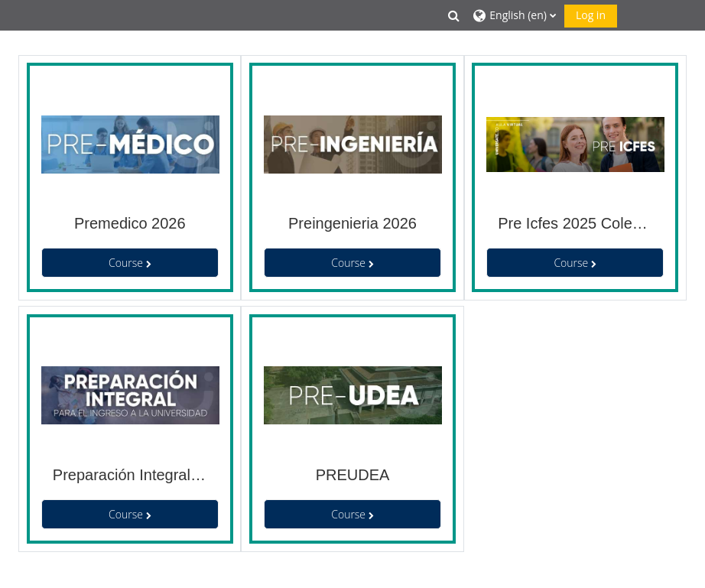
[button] (454, 15)
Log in (591, 15)
